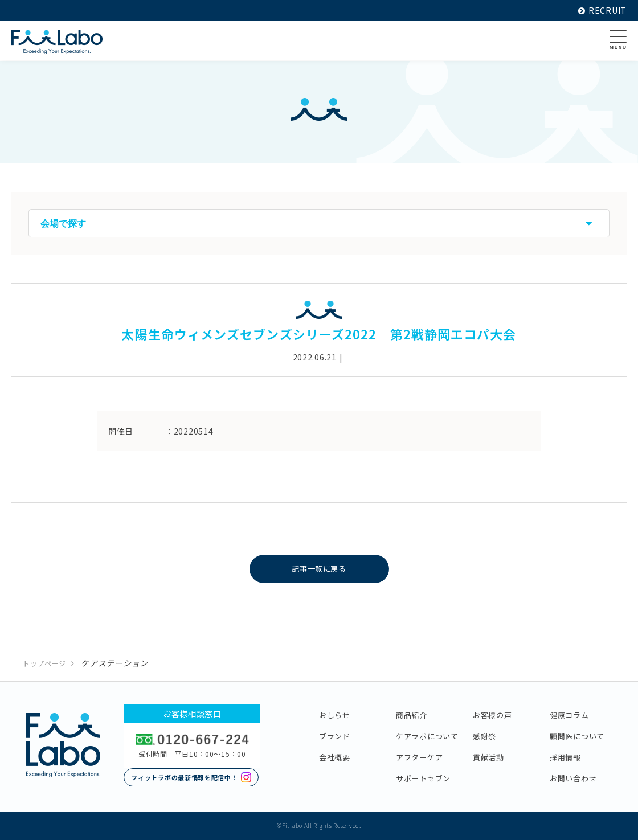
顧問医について (577, 736)
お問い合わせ (573, 778)
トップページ (44, 663)
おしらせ (335, 715)
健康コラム (569, 715)
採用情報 (565, 757)
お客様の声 (492, 715)
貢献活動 (488, 757)
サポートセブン (423, 778)
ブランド (335, 736)
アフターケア (419, 757)
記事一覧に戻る (319, 569)
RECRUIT (602, 10)
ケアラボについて (427, 736)
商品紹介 (412, 715)
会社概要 (335, 757)
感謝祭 (484, 736)
